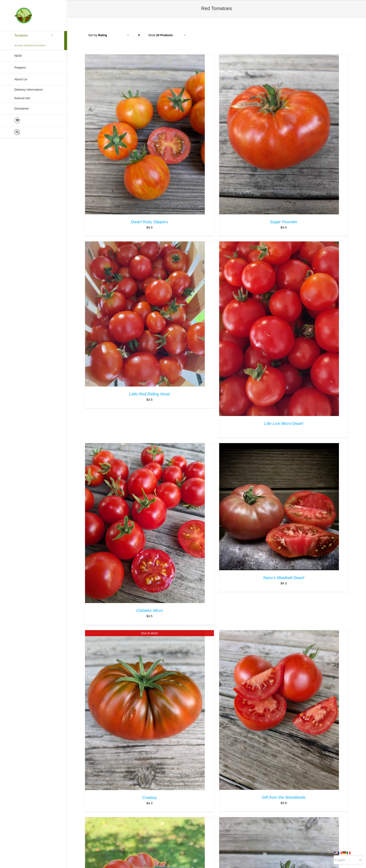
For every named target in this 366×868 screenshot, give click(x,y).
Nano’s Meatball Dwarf (284, 578)
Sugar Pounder (284, 222)
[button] (34, 132)
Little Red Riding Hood (149, 394)
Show (160, 35)
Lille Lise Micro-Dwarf (284, 424)
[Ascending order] (139, 35)
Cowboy (149, 798)
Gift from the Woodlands (283, 797)
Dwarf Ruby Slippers (150, 222)
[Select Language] (348, 860)
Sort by (98, 35)
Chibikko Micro (149, 611)
